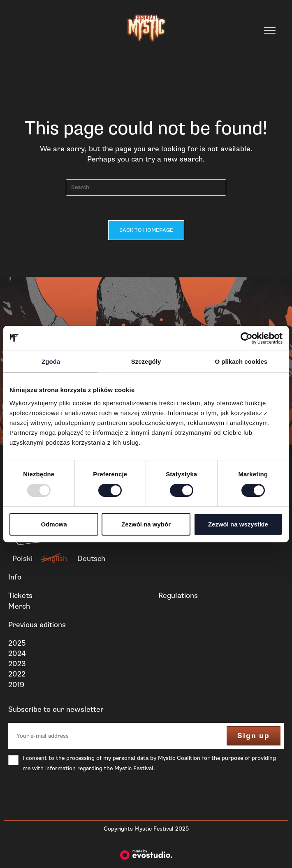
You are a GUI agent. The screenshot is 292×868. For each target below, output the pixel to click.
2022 (17, 674)
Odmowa (54, 524)
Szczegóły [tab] (146, 361)
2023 (17, 664)
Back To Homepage (146, 230)
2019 (16, 685)
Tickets (20, 596)
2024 (17, 653)
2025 (17, 643)
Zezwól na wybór (146, 524)
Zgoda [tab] (51, 361)
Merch (19, 606)
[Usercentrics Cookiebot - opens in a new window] (247, 338)
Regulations (178, 596)
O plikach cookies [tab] (241, 361)
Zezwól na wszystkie (238, 524)
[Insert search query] (146, 187)
